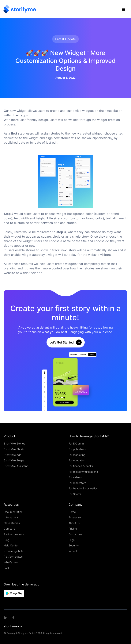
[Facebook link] (13, 617)
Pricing (73, 529)
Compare (9, 529)
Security (74, 545)
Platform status (13, 557)
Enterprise (75, 517)
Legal (72, 540)
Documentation (13, 512)
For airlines (75, 477)
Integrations (11, 517)
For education (77, 460)
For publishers (77, 449)
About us (74, 523)
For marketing (77, 455)
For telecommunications (83, 472)
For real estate (77, 483)
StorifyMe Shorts (14, 449)
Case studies (12, 523)
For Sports (75, 494)
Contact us (75, 534)
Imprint (73, 551)
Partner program (14, 534)
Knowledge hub (13, 551)
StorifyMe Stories (14, 443)
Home (72, 512)
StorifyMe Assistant (16, 466)
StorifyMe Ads (13, 455)
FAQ (6, 568)
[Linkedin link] (6, 617)
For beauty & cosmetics (83, 488)
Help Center (11, 545)
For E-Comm (76, 443)
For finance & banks (81, 466)
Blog (6, 540)
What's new (11, 562)
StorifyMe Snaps (14, 460)
